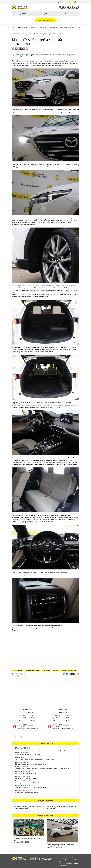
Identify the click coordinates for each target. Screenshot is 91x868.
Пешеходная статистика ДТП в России (29, 783)
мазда (56, 671)
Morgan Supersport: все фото (25, 773)
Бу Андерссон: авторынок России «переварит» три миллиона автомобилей (42, 769)
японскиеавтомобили (32, 671)
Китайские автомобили (68, 28)
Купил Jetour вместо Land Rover (26, 792)
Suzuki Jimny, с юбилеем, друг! (26, 778)
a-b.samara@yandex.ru (64, 865)
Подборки (42, 28)
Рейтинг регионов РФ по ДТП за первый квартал (32, 788)
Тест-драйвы (53, 28)
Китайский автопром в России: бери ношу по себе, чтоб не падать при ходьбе (43, 750)
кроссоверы (18, 671)
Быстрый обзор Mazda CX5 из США (28, 755)
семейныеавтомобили (69, 671)
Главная (16, 34)
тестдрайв (47, 671)
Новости (33, 28)
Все (13, 28)
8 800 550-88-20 (69, 7)
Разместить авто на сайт (46, 20)
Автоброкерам (22, 28)
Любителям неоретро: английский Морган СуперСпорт (35, 759)
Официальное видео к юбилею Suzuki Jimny (31, 764)
